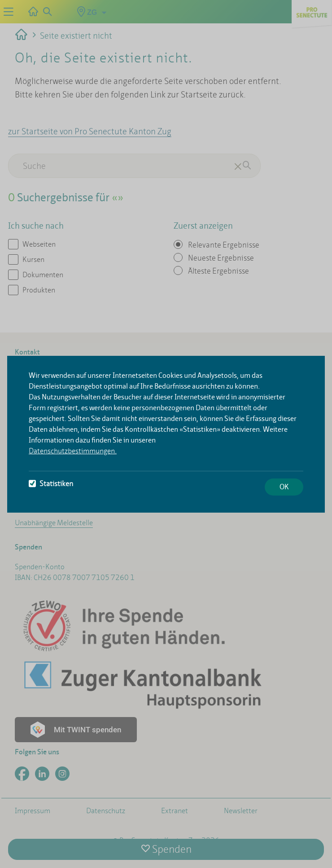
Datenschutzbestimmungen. (73, 451)
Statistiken (51, 484)
